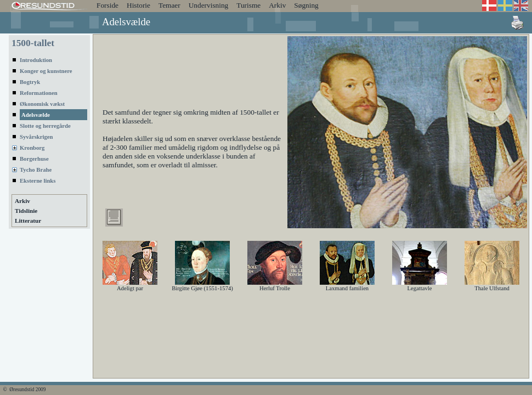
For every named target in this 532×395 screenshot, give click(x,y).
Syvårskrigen (36, 137)
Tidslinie (26, 211)
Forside (107, 5)
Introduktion (36, 60)
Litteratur (28, 221)
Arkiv (277, 5)
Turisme (248, 5)
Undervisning (209, 5)
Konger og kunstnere (46, 71)
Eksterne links (38, 181)
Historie (138, 5)
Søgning (306, 5)
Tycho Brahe (36, 170)
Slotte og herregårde (45, 126)
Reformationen (39, 93)
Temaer (169, 5)
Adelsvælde (36, 115)
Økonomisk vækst (42, 104)
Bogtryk (30, 82)
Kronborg (32, 148)
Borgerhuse (34, 159)
